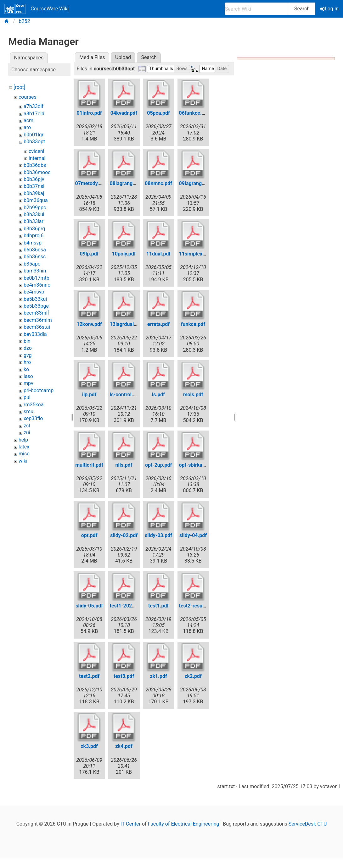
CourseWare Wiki (37, 9)
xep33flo (33, 418)
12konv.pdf (89, 324)
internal (37, 158)
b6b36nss (35, 257)
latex (24, 447)
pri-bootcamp (39, 390)
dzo (28, 348)
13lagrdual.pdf (126, 324)
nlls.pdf (124, 465)
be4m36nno (37, 285)
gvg (28, 355)
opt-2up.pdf (158, 465)
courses (28, 97)
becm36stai (37, 327)
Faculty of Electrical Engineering (184, 824)
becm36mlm (38, 320)
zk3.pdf (89, 746)
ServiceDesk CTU (308, 824)
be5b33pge (36, 306)
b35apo (32, 264)
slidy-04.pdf (193, 535)
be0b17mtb (37, 278)
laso (28, 376)
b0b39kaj (34, 193)
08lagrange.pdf (127, 183)
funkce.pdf (193, 324)
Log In (330, 9)
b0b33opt (34, 142)
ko (26, 369)
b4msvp (33, 243)
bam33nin (35, 271)
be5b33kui (35, 299)
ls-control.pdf (125, 395)
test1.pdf (158, 606)
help (23, 440)
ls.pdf (158, 395)
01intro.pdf (89, 113)
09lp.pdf (89, 254)
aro (27, 127)
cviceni (37, 151)
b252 (25, 21)
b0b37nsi (34, 186)
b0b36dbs (35, 165)
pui (27, 397)
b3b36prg (34, 229)
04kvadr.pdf (124, 113)
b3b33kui (34, 214)
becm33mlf (36, 313)
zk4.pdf (124, 746)
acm (28, 121)
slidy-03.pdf (158, 535)
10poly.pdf (124, 254)
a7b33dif (34, 106)
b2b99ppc (35, 208)
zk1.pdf (158, 676)
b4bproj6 (34, 236)
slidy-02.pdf (124, 535)
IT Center (131, 824)
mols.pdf (193, 395)
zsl (27, 426)
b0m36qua (36, 200)
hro (27, 362)
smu (28, 412)
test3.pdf (124, 676)
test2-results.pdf (198, 606)
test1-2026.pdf (127, 606)
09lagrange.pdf (196, 183)
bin (27, 341)
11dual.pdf (159, 254)
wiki (23, 461)
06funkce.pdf (194, 113)
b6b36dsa (35, 250)
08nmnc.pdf (158, 183)
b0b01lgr (34, 135)
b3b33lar (34, 221)
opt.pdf (89, 535)
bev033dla (35, 334)
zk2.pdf (193, 676)
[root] (19, 87)
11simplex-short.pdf (202, 254)
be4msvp (34, 292)
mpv (28, 383)
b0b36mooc (37, 172)
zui (27, 433)
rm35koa (34, 405)
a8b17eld (34, 114)
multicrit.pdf (89, 465)
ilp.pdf (89, 395)
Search (302, 9)
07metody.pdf (91, 183)
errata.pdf (158, 324)
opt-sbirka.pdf (195, 465)
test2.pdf (89, 676)
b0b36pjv (34, 179)
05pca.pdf (158, 113)
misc (24, 454)
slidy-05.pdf (89, 606)
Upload (123, 57)
